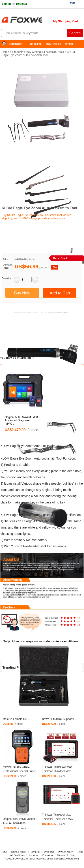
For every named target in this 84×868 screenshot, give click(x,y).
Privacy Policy (65, 852)
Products (18, 52)
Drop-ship (49, 852)
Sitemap (61, 855)
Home (6, 44)
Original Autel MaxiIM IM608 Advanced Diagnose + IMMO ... (22, 421)
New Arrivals (53, 44)
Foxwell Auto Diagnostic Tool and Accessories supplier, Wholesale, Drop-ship (36, 20)
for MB (69, 44)
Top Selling (35, 44)
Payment (35, 852)
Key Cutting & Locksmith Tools (45, 52)
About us (33, 855)
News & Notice (19, 852)
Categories (15, 44)
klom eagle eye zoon (32, 641)
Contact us (48, 855)
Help (72, 855)
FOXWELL (19, 859)
